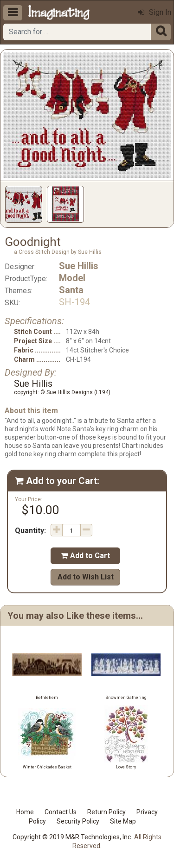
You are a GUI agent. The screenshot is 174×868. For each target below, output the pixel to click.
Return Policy (106, 812)
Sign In (155, 12)
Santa (71, 290)
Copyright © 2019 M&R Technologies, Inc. (72, 837)
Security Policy (78, 821)
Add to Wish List (86, 577)
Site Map (123, 821)
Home (25, 812)
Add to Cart (85, 556)
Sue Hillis (79, 266)
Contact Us (61, 812)
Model (72, 278)
